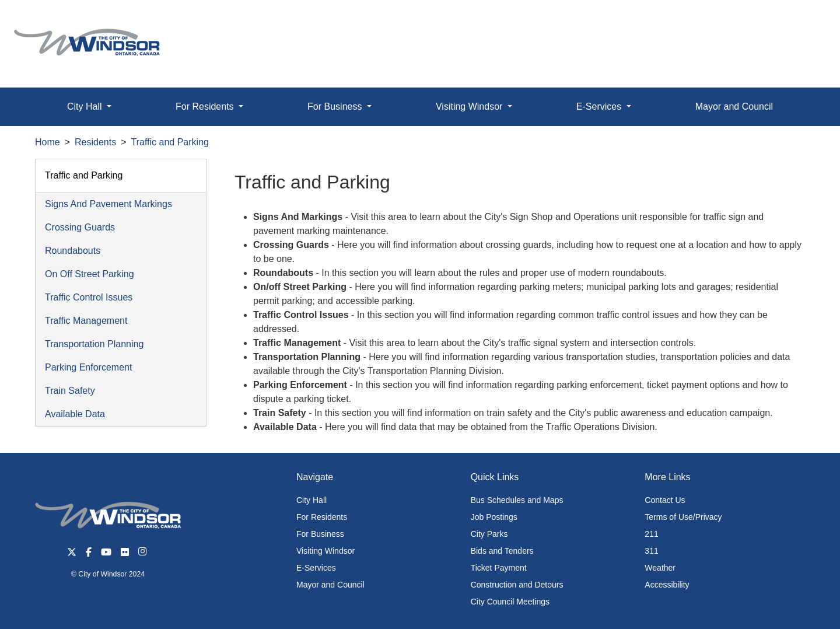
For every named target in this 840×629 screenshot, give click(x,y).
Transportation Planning (94, 344)
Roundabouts (73, 251)
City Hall (311, 500)
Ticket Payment (499, 568)
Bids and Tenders (502, 551)
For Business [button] (336, 106)
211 (651, 534)
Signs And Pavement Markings (108, 204)
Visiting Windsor (325, 551)
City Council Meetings (510, 602)
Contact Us (665, 500)
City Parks (489, 534)
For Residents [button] (206, 106)
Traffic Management (86, 321)
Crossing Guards (80, 227)
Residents (95, 142)
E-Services (316, 568)
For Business (320, 534)
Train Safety (70, 391)
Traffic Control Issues (89, 297)
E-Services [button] (600, 106)
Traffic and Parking (170, 142)
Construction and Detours (517, 585)
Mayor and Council (734, 106)
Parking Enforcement (88, 367)
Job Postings (494, 517)
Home (48, 142)
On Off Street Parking (90, 274)
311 (651, 551)
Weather (660, 568)
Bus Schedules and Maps (517, 500)
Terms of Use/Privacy (683, 517)
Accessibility (667, 585)
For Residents (322, 517)
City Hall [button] (86, 106)
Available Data (75, 414)
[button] (805, 21)
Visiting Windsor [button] (470, 106)
